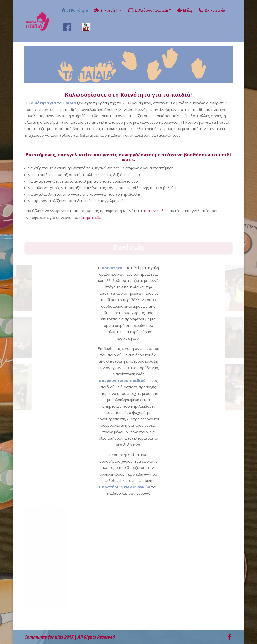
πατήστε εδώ (155, 211)
